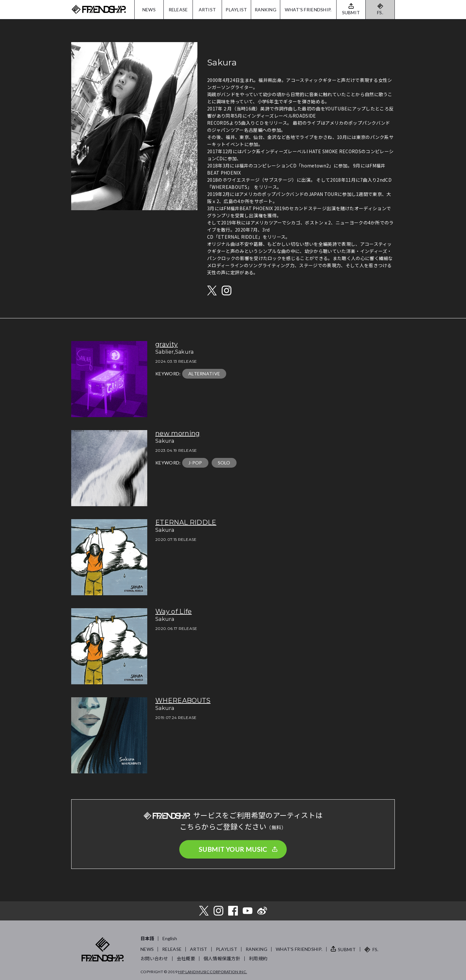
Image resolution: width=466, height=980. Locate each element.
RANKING (266, 10)
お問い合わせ (154, 958)
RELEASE (178, 10)
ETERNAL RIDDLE (186, 522)
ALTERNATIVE (204, 374)
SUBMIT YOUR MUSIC (233, 849)
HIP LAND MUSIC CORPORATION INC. (212, 972)
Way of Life (174, 611)
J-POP (195, 463)
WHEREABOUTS (183, 701)
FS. (380, 12)
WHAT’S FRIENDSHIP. (299, 949)
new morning (178, 433)
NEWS (149, 10)
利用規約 (258, 958)
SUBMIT (347, 949)
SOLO (224, 463)
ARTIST (207, 10)
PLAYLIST (236, 10)
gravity (166, 344)
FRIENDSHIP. (99, 10)
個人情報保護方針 (222, 958)
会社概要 (186, 958)
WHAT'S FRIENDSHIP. (308, 10)
